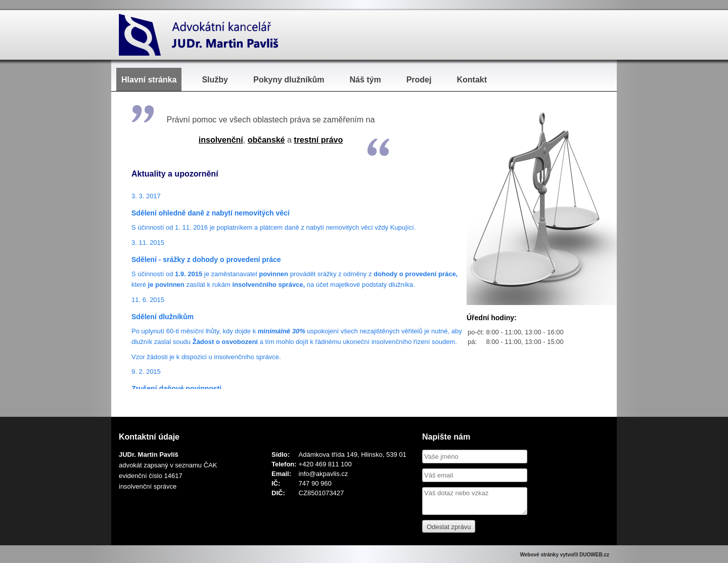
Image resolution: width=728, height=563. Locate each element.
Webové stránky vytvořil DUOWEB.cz (564, 555)
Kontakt (472, 80)
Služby (215, 80)
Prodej (419, 80)
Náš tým (365, 80)
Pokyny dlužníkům (289, 80)
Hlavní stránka (149, 80)
